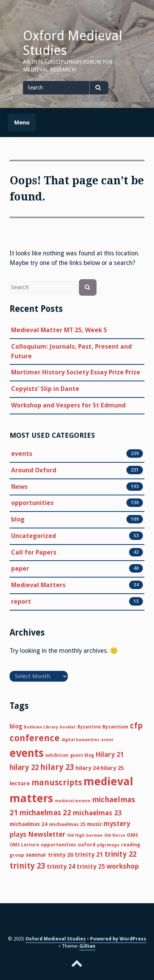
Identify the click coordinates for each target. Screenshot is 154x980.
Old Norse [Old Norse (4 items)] (115, 835)
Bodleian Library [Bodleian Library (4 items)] (41, 727)
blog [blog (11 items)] (16, 727)
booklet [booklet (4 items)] (68, 727)
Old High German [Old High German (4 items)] (85, 835)
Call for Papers (34, 553)
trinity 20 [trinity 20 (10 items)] (61, 855)
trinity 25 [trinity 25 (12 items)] (91, 867)
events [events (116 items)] (27, 753)
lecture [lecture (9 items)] (20, 783)
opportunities (32, 503)
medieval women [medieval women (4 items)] (73, 801)
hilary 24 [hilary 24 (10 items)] (87, 768)
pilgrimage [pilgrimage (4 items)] (108, 845)
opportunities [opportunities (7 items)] (58, 845)
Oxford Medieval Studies (73, 43)
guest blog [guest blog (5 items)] (82, 755)
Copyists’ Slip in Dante (45, 389)
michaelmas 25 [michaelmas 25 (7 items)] (67, 824)
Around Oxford (34, 470)
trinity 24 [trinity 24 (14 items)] (61, 866)
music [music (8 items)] (94, 824)
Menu (22, 122)
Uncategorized (34, 536)
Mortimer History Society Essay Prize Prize (76, 372)
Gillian (87, 946)
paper (20, 569)
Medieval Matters (38, 585)
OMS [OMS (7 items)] (133, 835)
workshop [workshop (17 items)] (123, 866)
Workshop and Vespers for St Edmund (68, 405)
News (19, 487)
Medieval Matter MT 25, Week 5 (59, 330)
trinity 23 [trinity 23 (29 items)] (27, 866)
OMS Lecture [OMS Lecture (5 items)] (24, 845)
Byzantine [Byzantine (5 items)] (89, 727)
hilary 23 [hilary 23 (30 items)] (57, 767)
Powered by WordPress (118, 939)
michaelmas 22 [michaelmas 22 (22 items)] (45, 813)
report (21, 602)
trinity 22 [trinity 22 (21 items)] (120, 854)
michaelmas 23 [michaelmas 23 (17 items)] (97, 813)
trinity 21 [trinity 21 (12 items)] (89, 855)
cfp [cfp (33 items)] (136, 726)
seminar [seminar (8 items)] (36, 855)
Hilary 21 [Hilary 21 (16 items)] (110, 755)
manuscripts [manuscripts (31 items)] (57, 782)
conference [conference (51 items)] (35, 738)
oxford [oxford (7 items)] (87, 845)
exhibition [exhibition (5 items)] (57, 755)
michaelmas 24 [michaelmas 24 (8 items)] (29, 824)
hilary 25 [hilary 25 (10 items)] (112, 768)
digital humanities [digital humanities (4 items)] (80, 740)
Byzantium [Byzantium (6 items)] (115, 727)
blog (18, 520)
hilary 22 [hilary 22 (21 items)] (24, 767)
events (22, 454)
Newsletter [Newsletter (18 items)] (47, 834)
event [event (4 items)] (107, 740)
